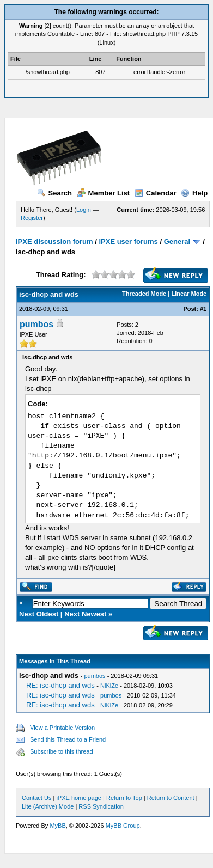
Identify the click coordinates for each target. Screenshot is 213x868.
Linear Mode (189, 294)
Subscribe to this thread (62, 751)
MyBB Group (123, 826)
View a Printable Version (62, 728)
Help (194, 193)
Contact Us (36, 798)
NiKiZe (109, 686)
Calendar (156, 193)
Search (54, 193)
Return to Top (124, 798)
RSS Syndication (101, 806)
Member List (104, 193)
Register (32, 218)
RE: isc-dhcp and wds (60, 685)
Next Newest (85, 614)
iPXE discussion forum (54, 242)
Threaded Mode (144, 294)
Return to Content (171, 798)
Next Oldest (39, 614)
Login (84, 210)
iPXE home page (79, 798)
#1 (203, 309)
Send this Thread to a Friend (68, 739)
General (177, 242)
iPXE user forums (128, 242)
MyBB (57, 826)
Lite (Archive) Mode (48, 806)
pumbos (36, 324)
